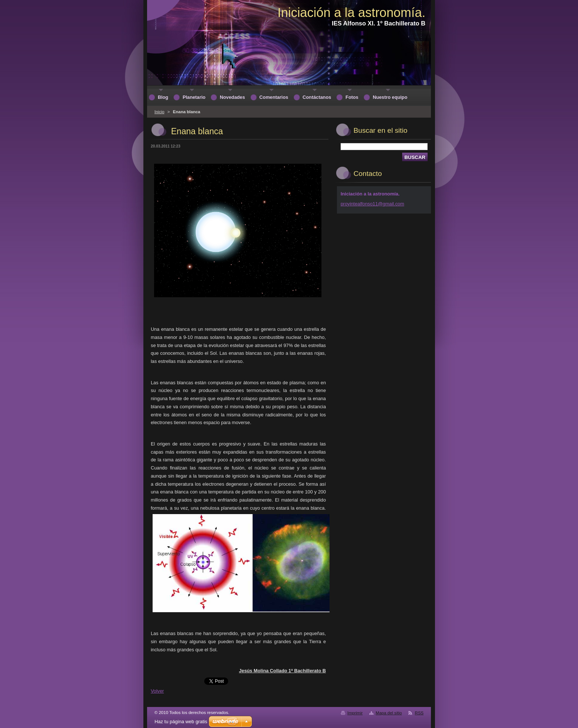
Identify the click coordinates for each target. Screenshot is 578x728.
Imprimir (355, 713)
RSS (419, 713)
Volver (157, 691)
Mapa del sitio (389, 713)
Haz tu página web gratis (181, 722)
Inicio (159, 112)
